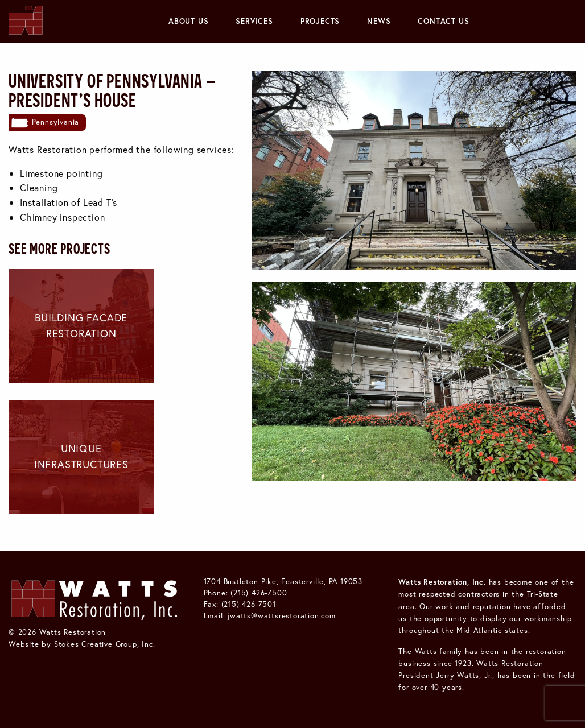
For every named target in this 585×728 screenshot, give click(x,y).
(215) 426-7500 (259, 593)
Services (254, 21)
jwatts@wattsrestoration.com (282, 615)
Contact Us (443, 21)
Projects (320, 21)
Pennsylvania (56, 122)
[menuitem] (188, 21)
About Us (188, 21)
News (379, 21)
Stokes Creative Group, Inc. (105, 644)
